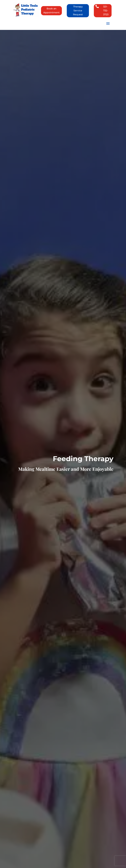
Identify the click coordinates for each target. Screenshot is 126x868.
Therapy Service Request (78, 11)
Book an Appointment (51, 11)
